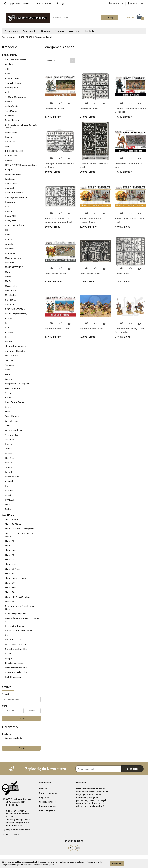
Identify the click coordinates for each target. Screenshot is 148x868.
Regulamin (44, 797)
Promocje (60, 31)
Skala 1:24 (10, 560)
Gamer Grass (11, 184)
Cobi (7, 146)
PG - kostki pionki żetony (16, 314)
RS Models (10, 500)
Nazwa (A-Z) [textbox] (52, 61)
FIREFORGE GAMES (14, 174)
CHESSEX (10, 142)
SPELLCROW (12, 356)
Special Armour (12, 416)
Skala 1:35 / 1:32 (13, 569)
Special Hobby (12, 421)
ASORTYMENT (10, 515)
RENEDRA (10, 332)
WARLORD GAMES (14, 388)
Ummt (8, 370)
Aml (7, 92)
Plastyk (8, 318)
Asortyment (30, 31)
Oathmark (10, 304)
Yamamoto (10, 439)
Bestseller (90, 31)
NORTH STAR (11, 300)
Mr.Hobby (10, 453)
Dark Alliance (11, 156)
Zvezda (8, 449)
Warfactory (10, 379)
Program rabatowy (48, 806)
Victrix (8, 398)
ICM (8, 235)
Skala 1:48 (10, 574)
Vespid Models (12, 435)
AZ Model (9, 116)
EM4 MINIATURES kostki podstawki (21, 165)
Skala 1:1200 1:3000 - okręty (18, 597)
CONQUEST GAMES (14, 151)
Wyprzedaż (75, 31)
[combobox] (60, 61)
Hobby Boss (11, 221)
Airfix (7, 74)
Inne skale (10, 602)
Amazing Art (12, 88)
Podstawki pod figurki (16, 614)
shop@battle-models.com (18, 830)
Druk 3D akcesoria (13, 677)
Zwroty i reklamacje (48, 793)
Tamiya (9, 360)
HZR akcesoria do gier (15, 225)
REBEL (8, 328)
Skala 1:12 (10, 555)
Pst (7, 323)
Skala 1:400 (10, 588)
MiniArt (8, 281)
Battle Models (12, 120)
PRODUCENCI (10, 55)
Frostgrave (10, 179)
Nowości (46, 31)
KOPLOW (9, 249)
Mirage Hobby (12, 286)
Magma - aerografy (14, 258)
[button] (45, 783)
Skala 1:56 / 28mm (14, 524)
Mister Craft (10, 290)
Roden (8, 509)
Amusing (9, 495)
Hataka (8, 444)
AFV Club (9, 481)
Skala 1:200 (10, 550)
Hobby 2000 (11, 216)
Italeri (8, 239)
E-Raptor (9, 170)
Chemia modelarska (15, 663)
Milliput (8, 277)
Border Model (11, 132)
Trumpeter (10, 365)
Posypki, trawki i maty (15, 626)
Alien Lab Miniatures (14, 83)
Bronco (8, 137)
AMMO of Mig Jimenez (16, 97)
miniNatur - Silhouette (15, 351)
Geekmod (9, 188)
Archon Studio (12, 106)
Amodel (9, 102)
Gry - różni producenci (16, 60)
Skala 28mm (12, 519)
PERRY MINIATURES (15, 309)
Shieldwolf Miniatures (16, 346)
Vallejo (9, 393)
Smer (7, 412)
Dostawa (43, 789)
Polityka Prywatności (49, 811)
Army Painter (12, 111)
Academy (9, 64)
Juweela (9, 244)
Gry (7, 635)
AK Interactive (12, 78)
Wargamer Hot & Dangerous (18, 384)
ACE (7, 69)
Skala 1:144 (10, 546)
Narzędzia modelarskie (16, 649)
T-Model (9, 467)
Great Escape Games (15, 402)
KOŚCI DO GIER (13, 640)
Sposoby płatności (48, 802)
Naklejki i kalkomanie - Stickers (19, 630)
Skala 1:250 (10, 564)
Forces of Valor (12, 477)
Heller (8, 211)
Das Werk (9, 491)
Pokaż (21, 748)
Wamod (9, 374)
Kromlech (10, 253)
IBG (7, 230)
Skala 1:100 (10, 541)
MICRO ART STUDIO (15, 267)
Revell (9, 337)
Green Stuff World (14, 193)
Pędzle (8, 654)
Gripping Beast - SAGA (16, 197)
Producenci (11, 31)
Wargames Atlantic (14, 430)
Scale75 (9, 342)
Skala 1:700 (10, 592)
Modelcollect (11, 295)
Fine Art (9, 504)
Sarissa (8, 463)
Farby (9, 658)
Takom (8, 425)
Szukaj (21, 718)
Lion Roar (9, 458)
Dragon (8, 160)
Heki (7, 207)
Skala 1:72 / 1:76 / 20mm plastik (20, 529)
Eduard (8, 472)
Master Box (10, 263)
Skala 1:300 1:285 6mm (16, 578)
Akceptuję (117, 863)
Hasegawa (10, 202)
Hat (7, 486)
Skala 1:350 (10, 583)
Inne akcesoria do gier (16, 644)
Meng (8, 272)
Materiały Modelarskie (16, 668)
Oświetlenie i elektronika (16, 672)
